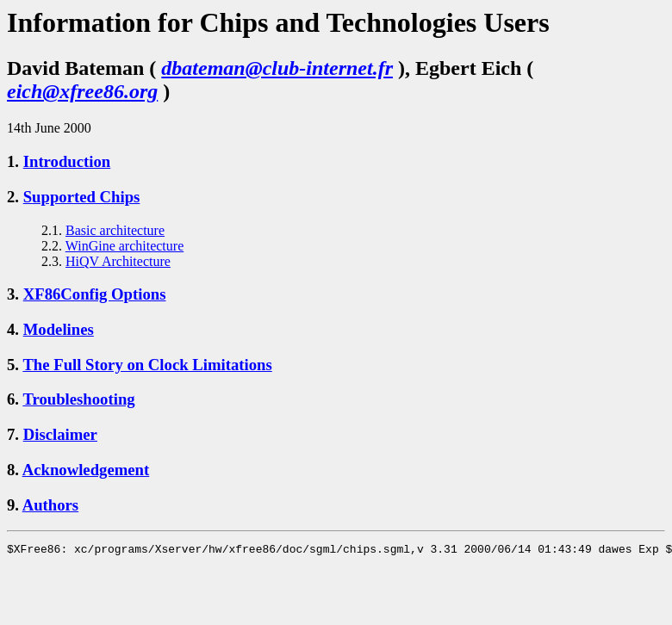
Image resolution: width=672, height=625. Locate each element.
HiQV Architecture (118, 261)
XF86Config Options (95, 294)
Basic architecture (115, 230)
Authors (50, 505)
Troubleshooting (78, 399)
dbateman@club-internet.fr (277, 68)
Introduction (67, 161)
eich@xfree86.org (82, 91)
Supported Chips (82, 197)
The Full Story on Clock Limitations (147, 365)
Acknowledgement (86, 470)
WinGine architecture (125, 246)
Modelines (59, 329)
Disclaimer (60, 434)
